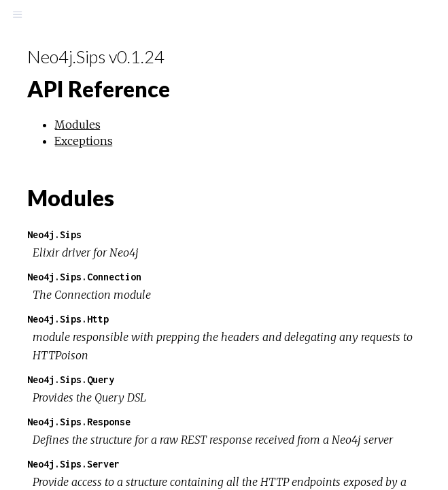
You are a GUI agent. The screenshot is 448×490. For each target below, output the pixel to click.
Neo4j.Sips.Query (71, 379)
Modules (77, 125)
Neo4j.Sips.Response (79, 422)
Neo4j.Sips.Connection (84, 277)
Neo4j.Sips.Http (68, 319)
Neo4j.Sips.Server (73, 464)
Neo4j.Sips (54, 234)
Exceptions (84, 141)
